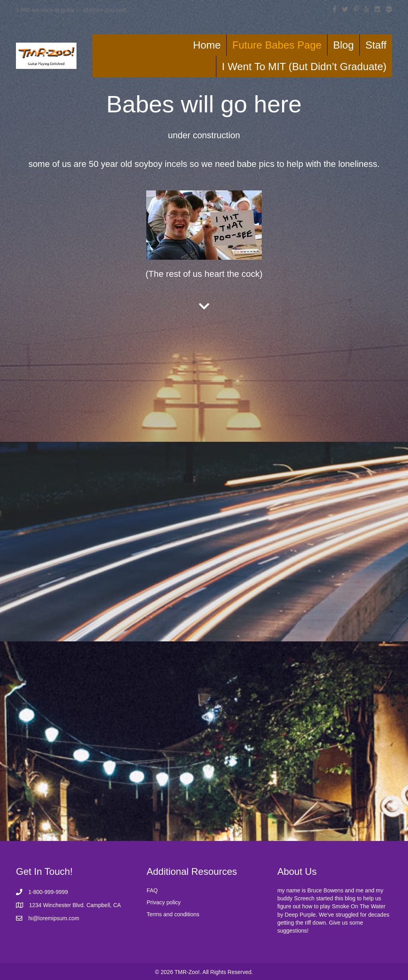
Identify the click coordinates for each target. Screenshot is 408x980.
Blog (343, 45)
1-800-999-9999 (48, 892)
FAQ (152, 890)
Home (207, 45)
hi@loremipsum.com (54, 918)
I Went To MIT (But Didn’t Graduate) (304, 67)
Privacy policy (164, 902)
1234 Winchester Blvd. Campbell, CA (75, 905)
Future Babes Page (277, 45)
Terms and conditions (173, 914)
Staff (376, 45)
